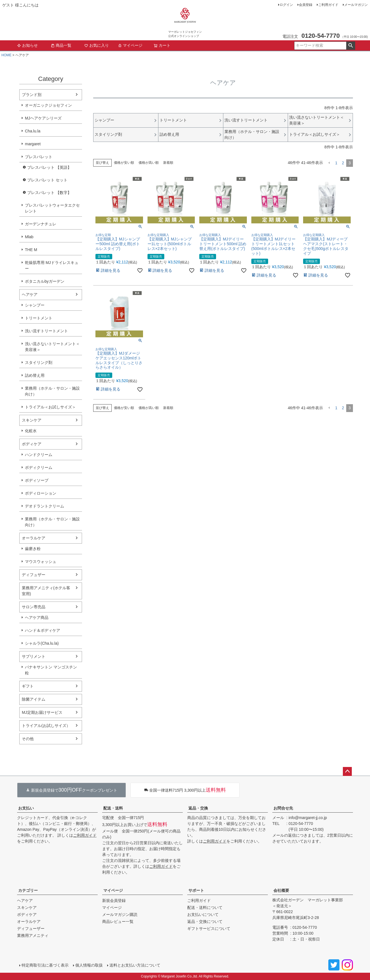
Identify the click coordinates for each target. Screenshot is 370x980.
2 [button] (343, 163)
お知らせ (27, 45)
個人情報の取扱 (89, 965)
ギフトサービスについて (209, 928)
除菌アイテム (34, 699)
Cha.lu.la (33, 131)
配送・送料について (205, 908)
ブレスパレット (39, 157)
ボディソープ (37, 480)
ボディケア (32, 444)
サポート (196, 890)
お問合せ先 (283, 808)
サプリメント (34, 656)
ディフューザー (31, 928)
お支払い (26, 808)
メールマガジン (356, 5)
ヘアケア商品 (37, 618)
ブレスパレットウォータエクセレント (52, 208)
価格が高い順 (149, 163)
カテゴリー (28, 890)
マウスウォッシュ (41, 562)
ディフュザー (34, 575)
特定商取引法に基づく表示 (45, 965)
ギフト (28, 686)
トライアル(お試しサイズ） (46, 726)
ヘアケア (30, 294)
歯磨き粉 (33, 549)
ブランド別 (32, 95)
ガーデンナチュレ (41, 224)
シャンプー (35, 305)
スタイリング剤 (39, 362)
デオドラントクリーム (45, 506)
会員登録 (306, 5)
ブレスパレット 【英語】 (49, 167)
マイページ (130, 45)
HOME (6, 55)
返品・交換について (205, 921)
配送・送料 (113, 808)
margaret (33, 144)
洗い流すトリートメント (46, 331)
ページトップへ (347, 771)
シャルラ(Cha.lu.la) (42, 643)
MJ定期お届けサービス (42, 712)
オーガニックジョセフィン (48, 105)
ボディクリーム (39, 467)
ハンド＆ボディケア (43, 630)
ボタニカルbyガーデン (45, 281)
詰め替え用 (35, 375)
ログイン (286, 5)
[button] (329, 163)
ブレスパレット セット (47, 180)
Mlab (29, 237)
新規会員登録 (114, 901)
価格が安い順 (124, 163)
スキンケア (32, 420)
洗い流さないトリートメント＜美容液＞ (52, 347)
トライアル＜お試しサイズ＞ (50, 407)
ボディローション (41, 493)
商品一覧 (61, 45)
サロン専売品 (34, 607)
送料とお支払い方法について (135, 965)
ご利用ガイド (328, 5)
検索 (351, 46)
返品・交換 (198, 808)
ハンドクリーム (39, 455)
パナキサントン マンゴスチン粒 (51, 670)
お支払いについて (203, 914)
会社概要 (281, 890)
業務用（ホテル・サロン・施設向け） (52, 391)
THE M (31, 250)
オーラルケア (34, 538)
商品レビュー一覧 (118, 921)
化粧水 (31, 431)
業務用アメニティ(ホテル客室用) (46, 591)
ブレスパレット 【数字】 (49, 193)
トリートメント (39, 318)
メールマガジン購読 (120, 914)
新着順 (168, 163)
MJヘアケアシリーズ (43, 118)
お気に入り (97, 45)
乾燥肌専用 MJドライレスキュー (52, 266)
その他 (28, 739)
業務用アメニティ (33, 935)
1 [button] (336, 163)
